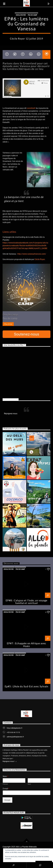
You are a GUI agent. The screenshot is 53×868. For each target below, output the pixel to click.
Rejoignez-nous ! (10, 762)
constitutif (31, 108)
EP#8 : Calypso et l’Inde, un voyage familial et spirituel (26, 602)
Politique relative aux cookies (21, 859)
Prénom (5, 784)
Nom (5, 776)
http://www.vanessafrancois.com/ (32, 254)
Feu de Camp (32, 15)
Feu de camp (10, 314)
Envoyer (7, 800)
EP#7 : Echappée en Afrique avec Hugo (26, 645)
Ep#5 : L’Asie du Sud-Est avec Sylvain (26, 686)
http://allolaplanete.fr (15, 728)
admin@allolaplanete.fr (15, 737)
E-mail (6, 789)
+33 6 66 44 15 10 (13, 732)
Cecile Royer (21, 15)
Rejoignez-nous (11, 399)
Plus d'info (8, 324)
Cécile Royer (40, 259)
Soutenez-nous (27, 334)
